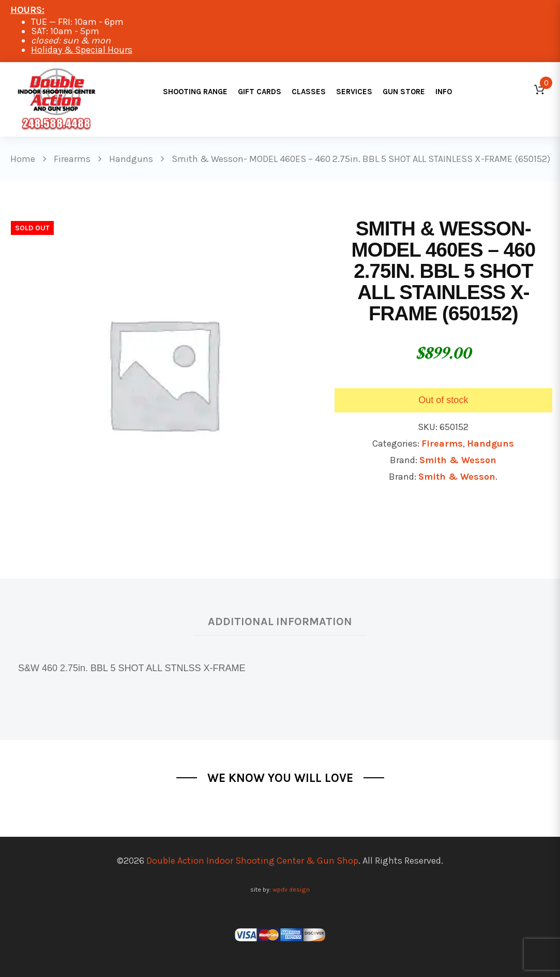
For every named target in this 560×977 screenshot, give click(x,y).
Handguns (490, 443)
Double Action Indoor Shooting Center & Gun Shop (252, 861)
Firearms (442, 443)
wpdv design (291, 889)
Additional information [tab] (280, 621)
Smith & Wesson (458, 460)
